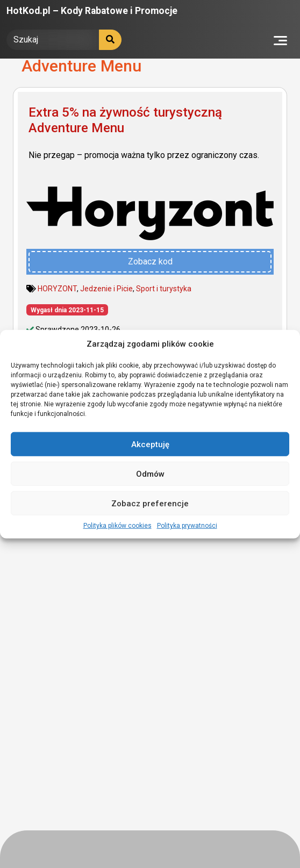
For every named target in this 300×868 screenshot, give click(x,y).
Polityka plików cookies (117, 526)
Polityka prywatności (187, 526)
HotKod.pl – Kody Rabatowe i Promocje (92, 11)
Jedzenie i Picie (106, 289)
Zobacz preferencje (150, 503)
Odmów (150, 474)
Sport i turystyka (164, 289)
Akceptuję (150, 444)
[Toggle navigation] (280, 40)
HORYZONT (57, 289)
